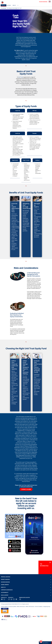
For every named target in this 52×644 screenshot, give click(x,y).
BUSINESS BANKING (5, 582)
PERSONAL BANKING (6, 577)
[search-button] (50, 2)
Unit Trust (21, 77)
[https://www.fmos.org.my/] (23, 616)
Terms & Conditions (39, 607)
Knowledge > (4, 8)
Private (14, 5)
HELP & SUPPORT (5, 595)
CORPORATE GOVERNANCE (7, 590)
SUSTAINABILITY (5, 592)
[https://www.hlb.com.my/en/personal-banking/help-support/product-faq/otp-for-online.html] (40, 616)
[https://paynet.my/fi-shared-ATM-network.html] (46, 616)
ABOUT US (3, 587)
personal (4, 5)
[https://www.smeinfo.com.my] (7, 616)
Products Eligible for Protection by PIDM (8, 607)
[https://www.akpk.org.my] (12, 616)
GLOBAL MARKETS (5, 585)
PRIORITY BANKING (5, 579)
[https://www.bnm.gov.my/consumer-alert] (4, 619)
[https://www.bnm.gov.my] (3, 616)
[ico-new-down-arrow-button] (18, 5)
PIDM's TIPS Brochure (30, 607)
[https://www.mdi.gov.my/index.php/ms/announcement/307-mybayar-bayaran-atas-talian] (34, 616)
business (9, 5)
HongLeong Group (47, 607)
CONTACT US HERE (26, 489)
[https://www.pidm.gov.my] (5, 610)
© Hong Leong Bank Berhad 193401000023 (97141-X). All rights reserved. (15, 604)
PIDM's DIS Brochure (21, 607)
